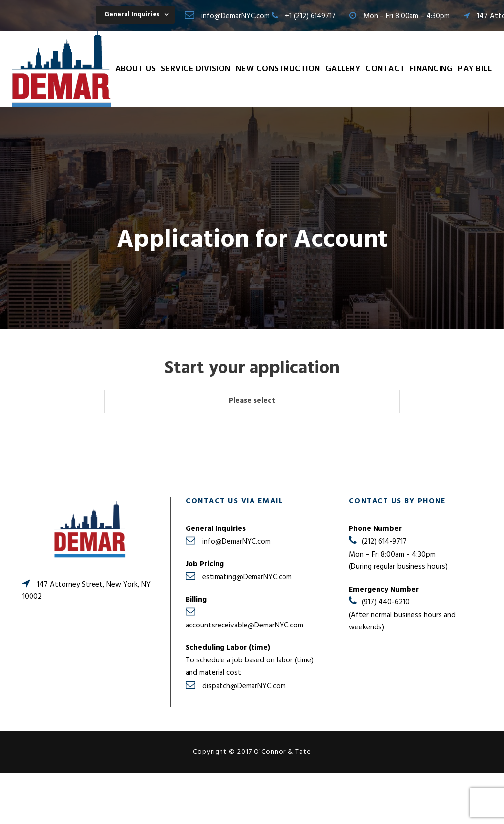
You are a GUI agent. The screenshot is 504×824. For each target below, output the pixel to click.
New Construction (278, 69)
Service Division (196, 69)
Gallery (343, 69)
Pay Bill (475, 69)
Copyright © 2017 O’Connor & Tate (252, 752)
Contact (385, 69)
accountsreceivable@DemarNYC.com (244, 626)
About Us (136, 69)
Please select (252, 401)
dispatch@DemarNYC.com (244, 686)
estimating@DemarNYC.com (247, 577)
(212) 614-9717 (384, 542)
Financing (432, 69)
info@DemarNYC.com (236, 16)
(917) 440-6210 (386, 602)
